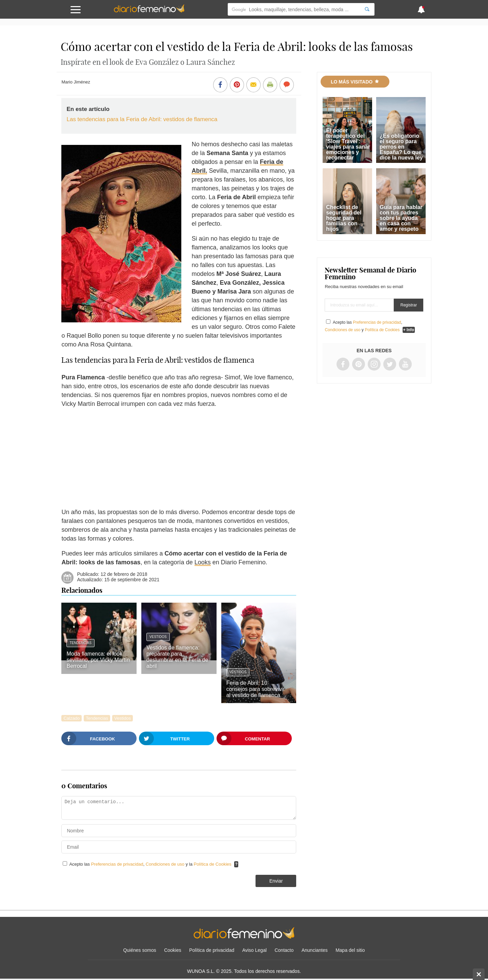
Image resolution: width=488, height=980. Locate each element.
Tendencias (80, 643)
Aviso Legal (255, 950)
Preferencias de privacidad (117, 864)
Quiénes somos (139, 950)
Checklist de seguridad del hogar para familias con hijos (344, 218)
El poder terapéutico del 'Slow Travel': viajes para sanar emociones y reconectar (348, 144)
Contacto (284, 950)
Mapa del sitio (350, 950)
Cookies (173, 950)
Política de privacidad (212, 950)
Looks (203, 562)
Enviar (276, 881)
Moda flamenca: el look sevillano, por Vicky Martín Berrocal (98, 660)
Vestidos (158, 637)
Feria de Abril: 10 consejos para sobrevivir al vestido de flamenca (256, 689)
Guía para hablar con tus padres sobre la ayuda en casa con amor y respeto (401, 218)
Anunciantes (315, 950)
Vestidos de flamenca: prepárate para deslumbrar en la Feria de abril (177, 657)
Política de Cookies (213, 864)
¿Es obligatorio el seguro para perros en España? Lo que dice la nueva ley (401, 147)
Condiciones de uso (166, 864)
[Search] (367, 9)
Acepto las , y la (151, 864)
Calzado (72, 718)
